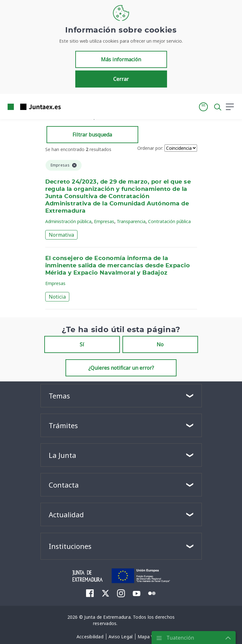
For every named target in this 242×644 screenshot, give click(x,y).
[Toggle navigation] (70, 106)
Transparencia (131, 221)
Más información (121, 59)
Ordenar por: (150, 148)
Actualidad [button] (66, 514)
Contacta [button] (64, 485)
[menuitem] (90, 593)
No (160, 344)
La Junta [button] (62, 455)
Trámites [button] (63, 425)
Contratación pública (169, 221)
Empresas (104, 221)
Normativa (61, 235)
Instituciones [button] (70, 546)
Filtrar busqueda (92, 135)
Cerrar (121, 79)
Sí (82, 344)
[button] (203, 107)
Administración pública (68, 221)
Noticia (57, 297)
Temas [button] (59, 396)
